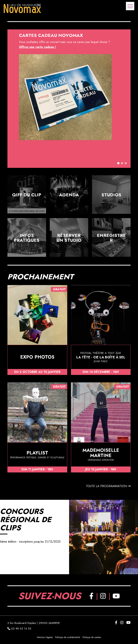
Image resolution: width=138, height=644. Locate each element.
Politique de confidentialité (68, 637)
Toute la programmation (108, 486)
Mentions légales (44, 637)
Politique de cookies (92, 637)
